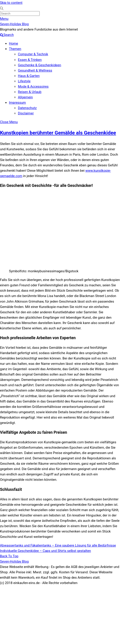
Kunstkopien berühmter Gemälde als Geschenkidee (58, 133)
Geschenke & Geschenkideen (40, 65)
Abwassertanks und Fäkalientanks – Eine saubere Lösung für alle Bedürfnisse (58, 545)
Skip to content (11, 3)
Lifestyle (24, 81)
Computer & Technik (33, 54)
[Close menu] (9, 122)
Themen (15, 49)
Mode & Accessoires (33, 87)
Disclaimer (26, 113)
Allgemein (25, 97)
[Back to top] (9, 556)
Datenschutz (27, 108)
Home (13, 43)
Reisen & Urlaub (30, 92)
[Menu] (4, 19)
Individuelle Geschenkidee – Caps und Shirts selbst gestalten (45, 551)
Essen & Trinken (30, 60)
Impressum (17, 103)
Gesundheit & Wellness (35, 70)
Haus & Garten (29, 76)
